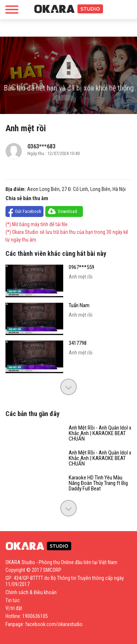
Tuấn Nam (79, 306)
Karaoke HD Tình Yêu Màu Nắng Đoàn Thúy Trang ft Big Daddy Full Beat (98, 483)
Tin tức (13, 600)
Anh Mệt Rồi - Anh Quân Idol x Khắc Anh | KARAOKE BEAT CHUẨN (100, 433)
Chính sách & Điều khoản (31, 592)
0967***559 (81, 267)
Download (68, 211)
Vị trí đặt (14, 608)
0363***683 (41, 146)
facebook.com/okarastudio (54, 624)
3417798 (78, 343)
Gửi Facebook (28, 211)
